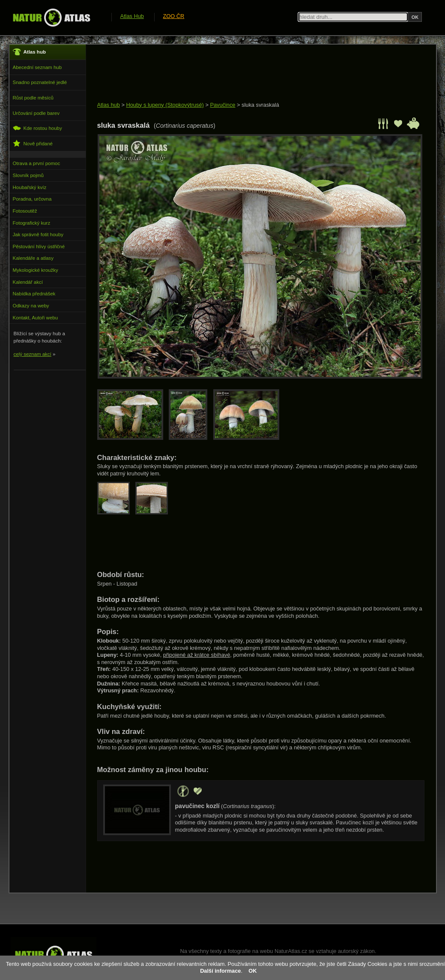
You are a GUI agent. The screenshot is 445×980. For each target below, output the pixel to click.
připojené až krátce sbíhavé (197, 655)
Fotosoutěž (25, 211)
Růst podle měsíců (33, 98)
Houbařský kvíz (30, 187)
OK (252, 971)
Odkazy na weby (31, 306)
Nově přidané (33, 143)
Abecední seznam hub (37, 67)
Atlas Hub (132, 16)
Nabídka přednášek (34, 294)
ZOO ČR (174, 16)
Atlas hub (109, 105)
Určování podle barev (36, 113)
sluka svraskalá (260, 105)
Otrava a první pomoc (37, 163)
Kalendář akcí (28, 282)
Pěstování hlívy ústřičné (39, 247)
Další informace (220, 971)
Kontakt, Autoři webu (36, 318)
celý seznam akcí (33, 354)
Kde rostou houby (37, 128)
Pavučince (222, 105)
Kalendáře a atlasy (33, 258)
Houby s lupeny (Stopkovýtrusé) (165, 105)
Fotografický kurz (32, 223)
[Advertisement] (253, 74)
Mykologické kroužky (36, 270)
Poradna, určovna (32, 199)
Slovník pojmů (28, 175)
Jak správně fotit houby (38, 234)
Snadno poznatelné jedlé (40, 82)
